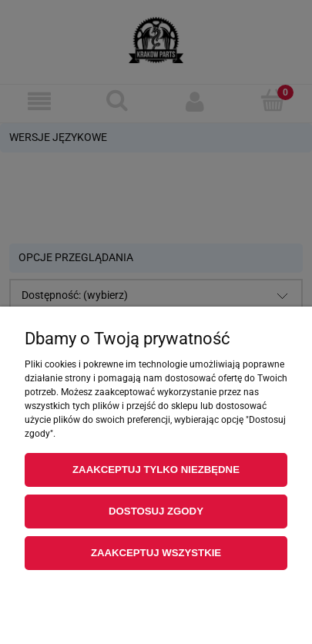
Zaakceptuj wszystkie (156, 553)
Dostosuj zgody (156, 511)
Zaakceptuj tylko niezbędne (156, 470)
